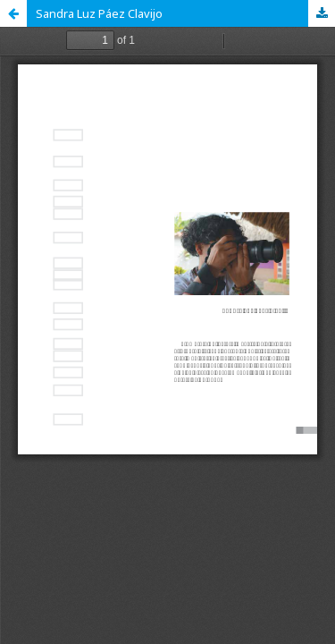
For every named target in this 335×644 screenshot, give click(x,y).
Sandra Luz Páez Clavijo (99, 13)
